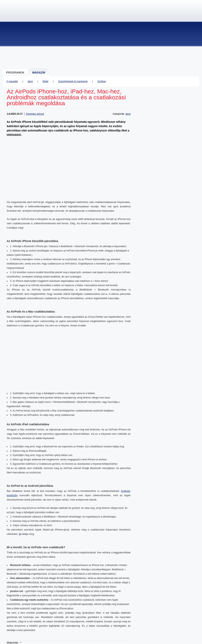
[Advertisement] (101, 57)
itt (20, 534)
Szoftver (102, 81)
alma (30, 81)
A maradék (12, 81)
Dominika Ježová (35, 114)
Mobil (45, 81)
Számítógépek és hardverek (73, 81)
